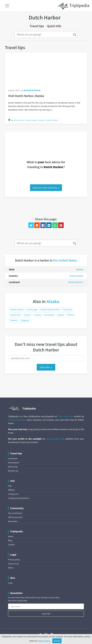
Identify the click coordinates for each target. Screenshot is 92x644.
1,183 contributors (17, 420)
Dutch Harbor (52, 120)
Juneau (38, 315)
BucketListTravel (32, 90)
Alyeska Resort (17, 309)
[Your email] (46, 606)
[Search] (43, 35)
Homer (27, 315)
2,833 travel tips (65, 416)
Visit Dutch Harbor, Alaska (26, 96)
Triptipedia (73, 6)
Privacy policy (14, 560)
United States (31, 120)
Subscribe (46, 367)
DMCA (11, 568)
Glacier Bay (15, 315)
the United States (65, 260)
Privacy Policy (44, 641)
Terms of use (14, 564)
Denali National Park (50, 309)
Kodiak (61, 315)
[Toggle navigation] (7, 6)
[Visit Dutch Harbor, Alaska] (46, 69)
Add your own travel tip (46, 188)
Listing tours (13, 494)
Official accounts (15, 517)
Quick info (54, 26)
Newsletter (13, 521)
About (11, 536)
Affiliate (11, 490)
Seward (14, 320)
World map (13, 467)
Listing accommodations (19, 498)
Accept (57, 641)
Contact (11, 544)
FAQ (10, 486)
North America (17, 120)
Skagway (25, 320)
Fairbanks (67, 309)
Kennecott (49, 315)
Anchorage (32, 309)
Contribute (13, 458)
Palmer (71, 315)
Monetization (14, 463)
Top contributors (15, 513)
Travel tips (37, 26)
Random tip (13, 471)
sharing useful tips (55, 439)
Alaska (41, 120)
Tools (10, 583)
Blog (10, 540)
